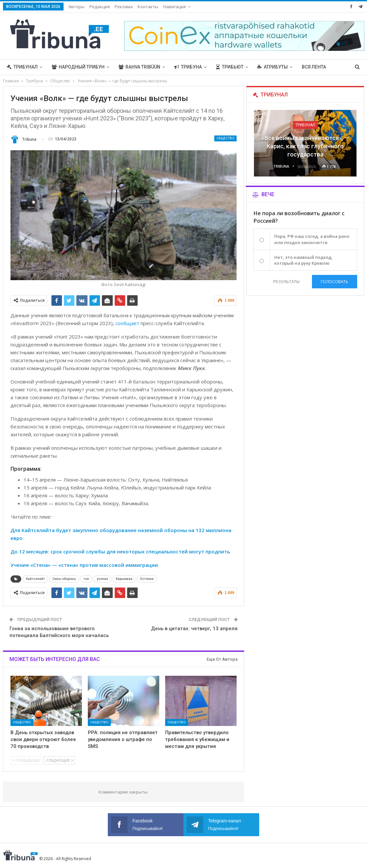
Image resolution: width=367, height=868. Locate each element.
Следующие (59, 760)
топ (86, 579)
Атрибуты (273, 67)
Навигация (174, 7)
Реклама (124, 7)
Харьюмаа (124, 579)
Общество (225, 138)
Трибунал (22, 67)
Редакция (100, 7)
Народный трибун (78, 67)
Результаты (286, 281)
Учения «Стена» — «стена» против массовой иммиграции (84, 565)
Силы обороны (64, 579)
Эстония (147, 579)
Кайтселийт (35, 579)
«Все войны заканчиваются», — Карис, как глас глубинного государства (305, 146)
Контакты (148, 7)
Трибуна (188, 67)
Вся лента (314, 67)
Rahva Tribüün (139, 67)
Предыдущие (27, 760)
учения (102, 579)
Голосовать (335, 281)
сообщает (127, 323)
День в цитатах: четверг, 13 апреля (194, 629)
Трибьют (230, 67)
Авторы (77, 7)
